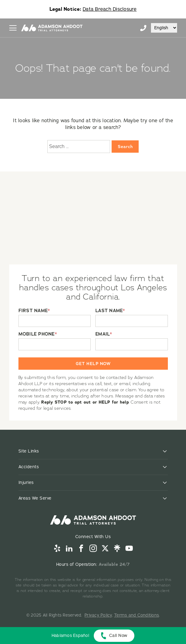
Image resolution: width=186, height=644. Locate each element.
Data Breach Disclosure (110, 9)
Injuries (26, 483)
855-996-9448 (143, 28)
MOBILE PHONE (38, 334)
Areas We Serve (35, 498)
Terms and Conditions (137, 615)
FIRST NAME (34, 311)
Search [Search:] (125, 147)
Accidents (29, 467)
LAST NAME (110, 311)
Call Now (118, 636)
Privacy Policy (98, 615)
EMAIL (104, 334)
